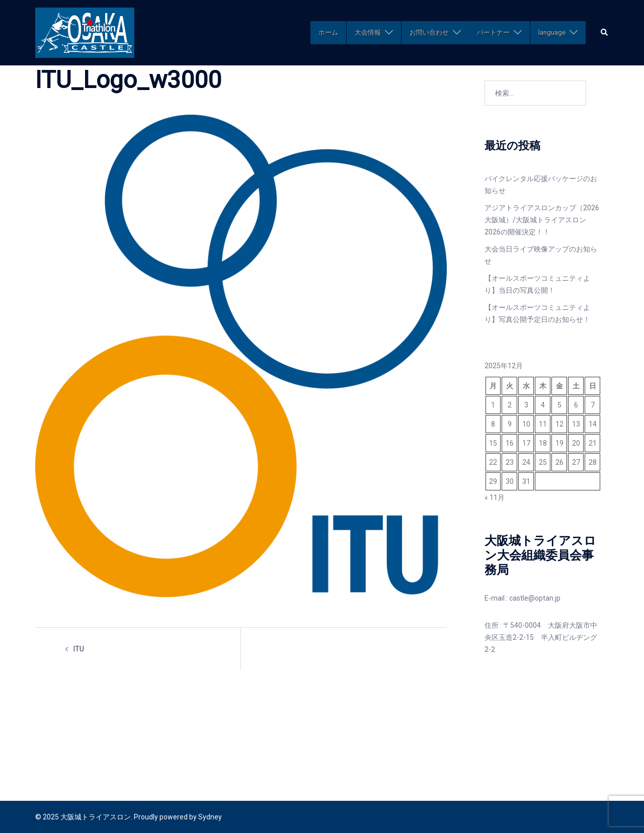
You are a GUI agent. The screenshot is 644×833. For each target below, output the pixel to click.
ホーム (328, 32)
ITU (79, 649)
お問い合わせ (429, 32)
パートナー (493, 32)
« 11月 (495, 497)
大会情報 (368, 32)
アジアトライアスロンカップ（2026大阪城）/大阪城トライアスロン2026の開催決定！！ (542, 220)
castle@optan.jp (535, 598)
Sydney (210, 817)
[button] (605, 33)
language (552, 32)
